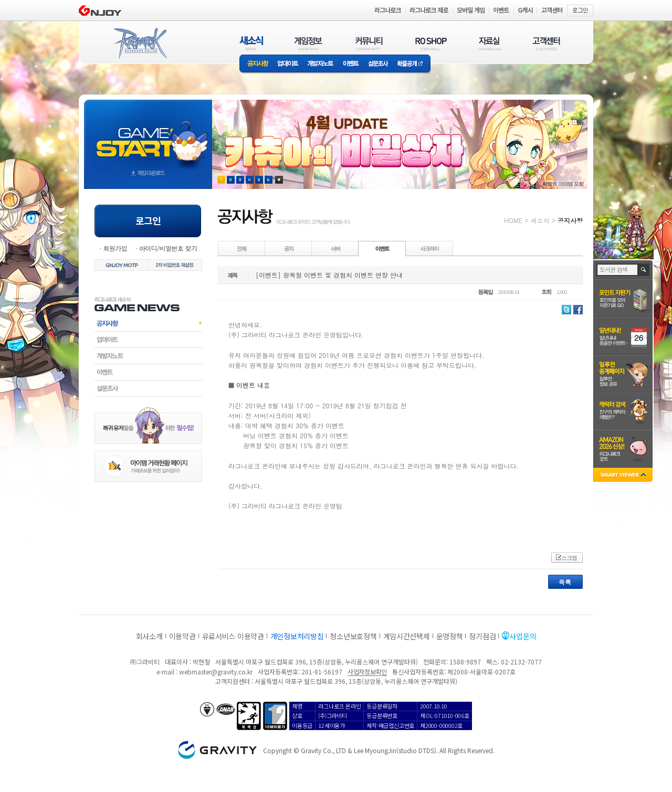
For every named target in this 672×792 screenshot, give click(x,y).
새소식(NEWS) (251, 43)
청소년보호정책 (353, 636)
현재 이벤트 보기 (279, 180)
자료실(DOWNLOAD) (489, 43)
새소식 (540, 220)
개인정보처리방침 (297, 636)
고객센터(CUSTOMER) (546, 43)
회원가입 (115, 248)
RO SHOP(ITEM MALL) (431, 43)
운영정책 (450, 636)
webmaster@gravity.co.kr (216, 672)
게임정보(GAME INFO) (308, 43)
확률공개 (412, 64)
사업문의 (523, 636)
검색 (644, 270)
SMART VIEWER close (624, 476)
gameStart (148, 135)
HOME (513, 220)
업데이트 (288, 64)
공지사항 (256, 64)
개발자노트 (321, 64)
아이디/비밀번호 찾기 (168, 248)
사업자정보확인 (367, 672)
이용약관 (182, 636)
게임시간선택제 (407, 636)
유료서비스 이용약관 (233, 636)
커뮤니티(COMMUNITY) (369, 43)
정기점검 (482, 636)
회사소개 (149, 636)
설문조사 (378, 64)
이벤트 (351, 64)
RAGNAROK (140, 44)
